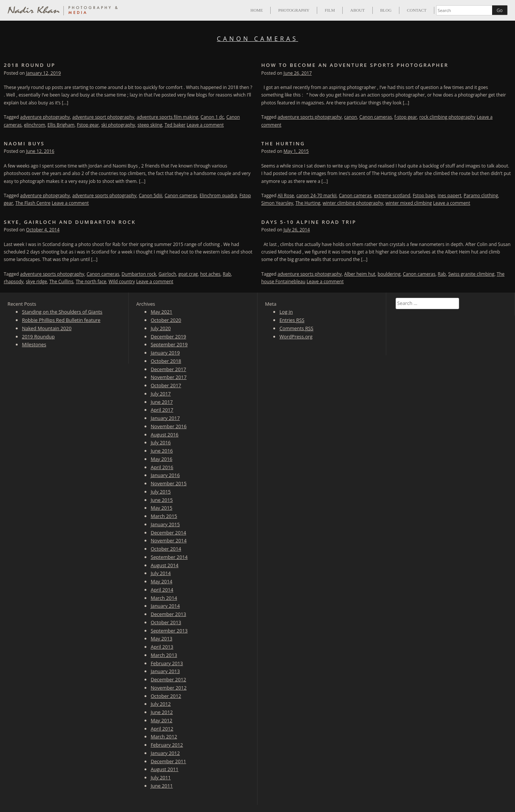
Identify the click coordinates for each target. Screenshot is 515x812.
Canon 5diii (151, 195)
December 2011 (168, 761)
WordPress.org (296, 337)
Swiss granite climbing (471, 274)
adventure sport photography (103, 117)
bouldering (389, 274)
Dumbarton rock (139, 274)
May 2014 (161, 581)
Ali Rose (286, 195)
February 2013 (167, 663)
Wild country (122, 281)
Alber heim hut (360, 274)
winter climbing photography (353, 203)
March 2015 (164, 516)
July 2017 (161, 394)
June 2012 (162, 712)
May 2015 (161, 508)
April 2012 (162, 729)
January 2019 (165, 353)
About (358, 10)
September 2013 (169, 631)
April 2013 (162, 647)
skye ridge (36, 281)
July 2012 (161, 704)
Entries (292, 320)
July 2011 (161, 777)
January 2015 (165, 524)
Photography (294, 10)
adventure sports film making (167, 117)
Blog (386, 10)
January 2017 (165, 418)
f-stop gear (405, 117)
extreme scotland (392, 195)
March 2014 (164, 598)
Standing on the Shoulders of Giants (62, 312)
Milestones (34, 344)
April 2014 (162, 590)
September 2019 (169, 344)
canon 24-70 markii (317, 195)
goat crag (188, 274)
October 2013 (166, 622)
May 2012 (161, 720)
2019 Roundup (38, 337)
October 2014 (166, 549)
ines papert (449, 195)
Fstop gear (88, 125)
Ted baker (175, 125)
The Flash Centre (33, 203)
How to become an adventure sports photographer (355, 65)
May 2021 (161, 312)
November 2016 (169, 426)
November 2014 (169, 540)
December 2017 (168, 369)
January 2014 (165, 606)
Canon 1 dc (212, 117)
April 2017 (162, 410)
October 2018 (166, 361)
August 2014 (164, 565)
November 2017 (169, 377)
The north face (91, 281)
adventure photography (45, 117)
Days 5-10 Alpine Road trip (309, 222)
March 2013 (164, 655)
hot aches (210, 274)
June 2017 (162, 402)
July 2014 (161, 573)
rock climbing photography (447, 117)
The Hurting (283, 143)
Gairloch (167, 274)
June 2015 (162, 500)
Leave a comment (205, 125)
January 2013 (165, 671)
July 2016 (161, 442)
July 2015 (161, 492)
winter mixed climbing (409, 203)
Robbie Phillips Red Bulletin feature (61, 320)
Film (330, 10)
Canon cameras (376, 117)
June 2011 (162, 786)
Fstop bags (424, 195)
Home (257, 10)
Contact (417, 10)
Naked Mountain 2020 (47, 328)
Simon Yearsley (277, 203)
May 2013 (161, 638)
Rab (227, 274)
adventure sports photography (310, 117)
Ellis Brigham (61, 125)
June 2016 (162, 451)
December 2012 (168, 679)
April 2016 (162, 467)
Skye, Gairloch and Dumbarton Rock (70, 222)
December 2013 (168, 614)
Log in (286, 312)
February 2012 (167, 745)
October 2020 (166, 320)
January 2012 (165, 753)
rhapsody (14, 281)
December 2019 (168, 337)
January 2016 (165, 475)
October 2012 (166, 696)
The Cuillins (61, 281)
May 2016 (161, 459)
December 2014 (168, 533)
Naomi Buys (24, 143)
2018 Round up (30, 65)
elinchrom (35, 125)
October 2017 (166, 385)
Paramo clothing (481, 195)
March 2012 (164, 737)
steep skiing (150, 125)
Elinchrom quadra (218, 195)
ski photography (118, 125)
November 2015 (169, 483)
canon (351, 117)
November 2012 (169, 688)
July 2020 (161, 328)
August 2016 (164, 435)
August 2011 (164, 769)
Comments (296, 328)
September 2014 (169, 557)
